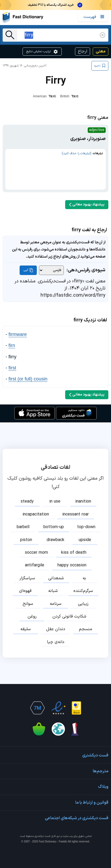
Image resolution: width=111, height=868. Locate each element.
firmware (18, 334)
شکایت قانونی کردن (69, 616)
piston (26, 540)
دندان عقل (56, 629)
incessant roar (76, 514)
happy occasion (72, 565)
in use (55, 501)
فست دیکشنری (42, 836)
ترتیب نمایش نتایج (42, 51)
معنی (101, 51)
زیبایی (83, 604)
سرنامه (56, 604)
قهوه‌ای (25, 591)
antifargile (35, 565)
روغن (32, 616)
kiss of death (74, 553)
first (12, 368)
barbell (23, 527)
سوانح (28, 604)
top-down (86, 527)
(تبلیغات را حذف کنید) (76, 153)
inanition (83, 501)
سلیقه (26, 629)
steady (27, 501)
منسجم (86, 629)
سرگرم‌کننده (83, 591)
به (84, 578)
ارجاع (83, 51)
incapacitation (36, 514)
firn (12, 345)
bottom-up (54, 527)
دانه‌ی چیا (56, 642)
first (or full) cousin (28, 379)
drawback (55, 540)
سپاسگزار (27, 578)
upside (85, 540)
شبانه (53, 591)
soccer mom (36, 553)
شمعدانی (56, 578)
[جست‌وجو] (10, 35)
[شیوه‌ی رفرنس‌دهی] (51, 270)
